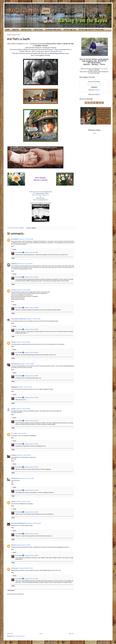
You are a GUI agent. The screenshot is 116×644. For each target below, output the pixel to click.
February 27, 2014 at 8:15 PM (34, 523)
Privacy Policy (103, 69)
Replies (14, 249)
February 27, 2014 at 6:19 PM (27, 478)
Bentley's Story (26, 30)
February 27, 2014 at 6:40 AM (26, 264)
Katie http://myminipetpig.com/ (19, 523)
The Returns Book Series (53, 30)
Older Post (71, 634)
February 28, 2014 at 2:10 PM (31, 398)
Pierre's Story (38, 30)
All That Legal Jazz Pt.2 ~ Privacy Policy (91, 30)
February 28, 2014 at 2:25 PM (31, 490)
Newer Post (10, 634)
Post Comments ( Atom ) (19, 636)
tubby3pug (14, 455)
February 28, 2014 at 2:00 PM (31, 308)
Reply (13, 246)
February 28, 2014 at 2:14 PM (31, 467)
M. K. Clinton (19, 253)
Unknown (14, 290)
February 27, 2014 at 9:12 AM (23, 342)
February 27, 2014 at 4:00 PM (23, 409)
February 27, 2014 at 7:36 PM (23, 502)
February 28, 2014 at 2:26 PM (31, 512)
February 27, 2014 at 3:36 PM (27, 364)
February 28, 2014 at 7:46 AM (23, 545)
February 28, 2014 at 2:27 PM (31, 534)
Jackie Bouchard (15, 364)
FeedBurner (97, 90)
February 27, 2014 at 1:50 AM (26, 239)
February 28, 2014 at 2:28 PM (31, 556)
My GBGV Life (15, 264)
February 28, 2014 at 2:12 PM (31, 421)
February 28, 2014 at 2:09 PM (31, 376)
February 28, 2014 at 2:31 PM (31, 579)
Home (8, 30)
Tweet (94, 133)
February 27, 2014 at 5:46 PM (24, 455)
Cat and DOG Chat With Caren (19, 319)
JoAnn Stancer (15, 568)
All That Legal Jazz (70, 30)
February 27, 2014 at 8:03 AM (33, 319)
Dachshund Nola (15, 478)
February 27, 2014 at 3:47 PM (25, 387)
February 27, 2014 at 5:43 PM (19, 433)
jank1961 (13, 409)
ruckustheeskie (15, 239)
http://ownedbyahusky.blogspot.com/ (41, 195)
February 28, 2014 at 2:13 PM (31, 444)
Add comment (11, 590)
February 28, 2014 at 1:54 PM (31, 253)
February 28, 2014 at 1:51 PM (26, 568)
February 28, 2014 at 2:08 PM (31, 353)
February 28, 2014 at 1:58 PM (31, 277)
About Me (15, 30)
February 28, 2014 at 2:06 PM (31, 329)
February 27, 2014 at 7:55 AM (23, 290)
